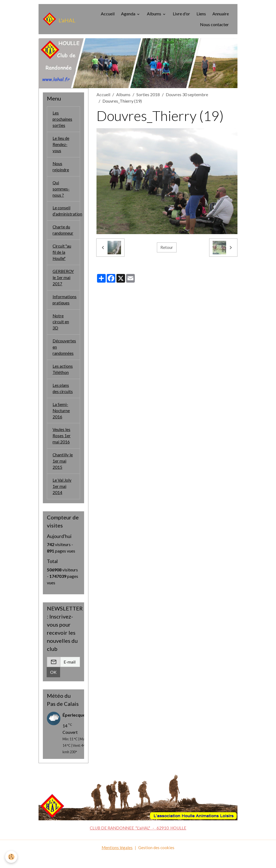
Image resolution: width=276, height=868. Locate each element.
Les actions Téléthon (63, 378)
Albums (154, 14)
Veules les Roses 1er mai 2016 (62, 447)
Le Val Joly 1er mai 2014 (62, 499)
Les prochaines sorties (63, 119)
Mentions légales (117, 860)
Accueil (108, 14)
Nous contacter (214, 24)
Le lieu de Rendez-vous (61, 146)
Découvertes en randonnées (64, 355)
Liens (201, 14)
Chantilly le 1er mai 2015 (63, 473)
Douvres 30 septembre (187, 94)
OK (53, 685)
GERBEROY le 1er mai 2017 (64, 283)
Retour (167, 247)
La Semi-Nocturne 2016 (61, 420)
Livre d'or (181, 14)
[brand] (58, 19)
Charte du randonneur (63, 234)
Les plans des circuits (63, 397)
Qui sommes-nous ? (61, 191)
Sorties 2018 (148, 94)
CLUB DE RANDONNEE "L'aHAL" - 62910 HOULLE (138, 841)
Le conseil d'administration (66, 214)
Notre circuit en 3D (61, 329)
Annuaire (221, 14)
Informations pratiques (65, 306)
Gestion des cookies (157, 860)
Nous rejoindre (61, 169)
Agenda (129, 14)
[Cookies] (11, 857)
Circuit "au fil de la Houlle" (62, 257)
